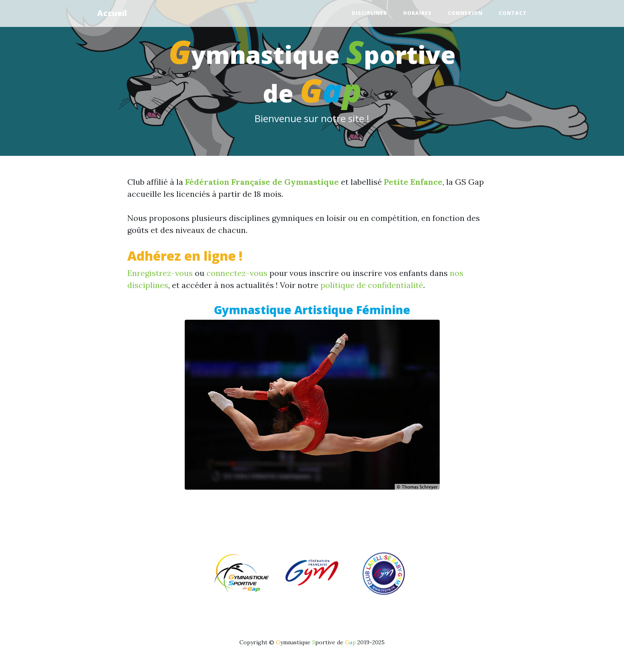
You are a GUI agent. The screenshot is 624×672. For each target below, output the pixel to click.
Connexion (465, 13)
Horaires (417, 13)
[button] (155, 424)
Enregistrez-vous (160, 273)
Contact (513, 13)
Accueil (112, 13)
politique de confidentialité (372, 285)
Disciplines (369, 13)
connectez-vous (237, 273)
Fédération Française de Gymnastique (262, 182)
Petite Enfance (413, 182)
